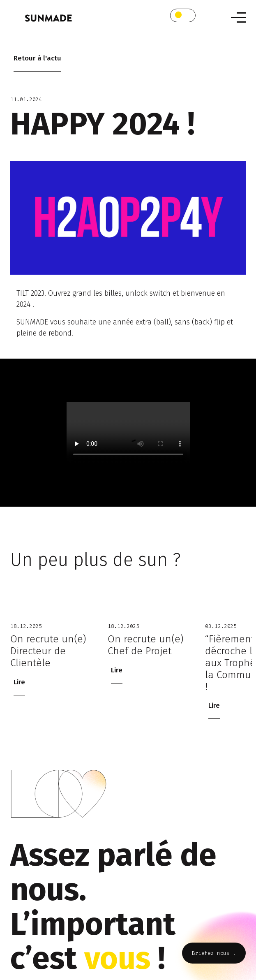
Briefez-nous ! (214, 953)
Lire (19, 682)
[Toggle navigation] (238, 17)
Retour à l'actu (37, 58)
